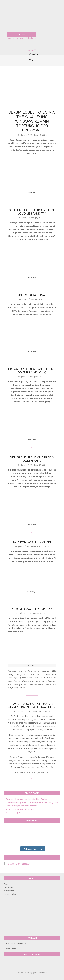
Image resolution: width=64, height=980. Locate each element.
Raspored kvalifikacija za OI (32, 609)
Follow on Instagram (33, 849)
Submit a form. (10, 949)
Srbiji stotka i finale (32, 295)
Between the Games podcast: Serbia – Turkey (27, 799)
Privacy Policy (10, 894)
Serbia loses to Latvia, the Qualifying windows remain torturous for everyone (32, 122)
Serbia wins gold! (13, 812)
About (7, 884)
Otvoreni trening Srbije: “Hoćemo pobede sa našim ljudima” (32, 802)
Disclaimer (9, 887)
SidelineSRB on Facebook (32, 858)
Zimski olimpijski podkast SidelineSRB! (23, 806)
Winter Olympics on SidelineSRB (20, 809)
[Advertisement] (32, 88)
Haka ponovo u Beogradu (32, 542)
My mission (9, 891)
